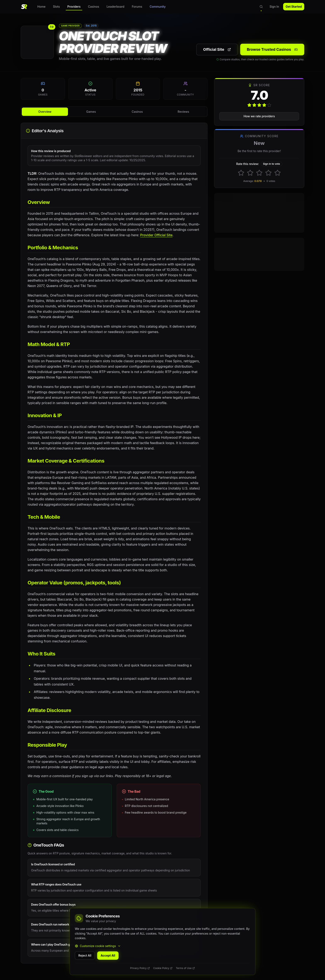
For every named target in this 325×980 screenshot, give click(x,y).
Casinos (94, 7)
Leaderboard (115, 7)
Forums (137, 7)
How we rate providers (259, 116)
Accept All (108, 955)
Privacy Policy (140, 968)
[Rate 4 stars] (268, 173)
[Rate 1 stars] (241, 173)
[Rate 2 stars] (250, 173)
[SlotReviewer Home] (24, 7)
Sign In (274, 7)
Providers (74, 8)
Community (158, 7)
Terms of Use (185, 968)
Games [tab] (91, 112)
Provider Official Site (156, 235)
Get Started (294, 7)
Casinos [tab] (137, 112)
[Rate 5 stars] (278, 173)
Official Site (217, 49)
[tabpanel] (114, 543)
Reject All (85, 955)
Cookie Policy (163, 968)
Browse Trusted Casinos (272, 49)
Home (41, 7)
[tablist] (114, 112)
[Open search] (261, 7)
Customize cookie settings (98, 946)
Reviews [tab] (183, 112)
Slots (56, 7)
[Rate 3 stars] (259, 173)
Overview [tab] (45, 112)
